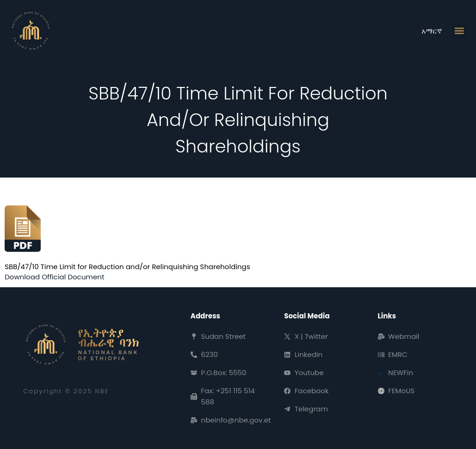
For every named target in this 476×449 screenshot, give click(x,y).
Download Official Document (54, 277)
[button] (459, 31)
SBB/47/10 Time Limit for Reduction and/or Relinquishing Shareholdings (127, 267)
